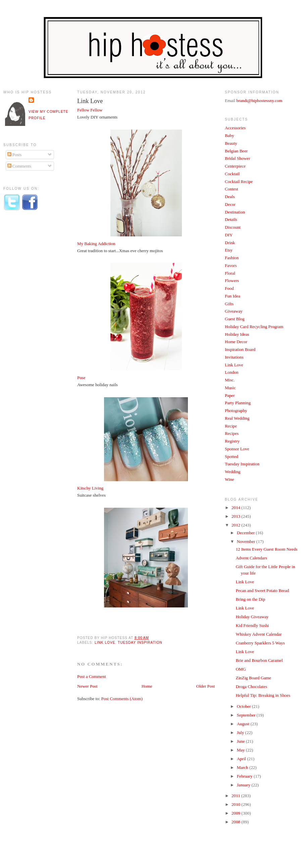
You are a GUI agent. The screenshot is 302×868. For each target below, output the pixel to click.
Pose (81, 378)
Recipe (231, 426)
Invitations (234, 357)
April (242, 759)
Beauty (231, 143)
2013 (236, 516)
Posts (15, 155)
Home (147, 686)
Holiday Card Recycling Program (254, 327)
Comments (19, 166)
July (241, 733)
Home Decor (236, 342)
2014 (236, 508)
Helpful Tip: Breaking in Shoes (263, 695)
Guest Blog (235, 319)
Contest (232, 189)
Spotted (232, 456)
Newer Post (87, 686)
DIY (229, 235)
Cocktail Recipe (239, 181)
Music (230, 388)
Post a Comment (92, 676)
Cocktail (232, 174)
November (247, 541)
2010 (236, 804)
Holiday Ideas (237, 334)
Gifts (229, 304)
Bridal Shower (237, 158)
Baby (229, 135)
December (246, 533)
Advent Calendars (251, 558)
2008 (236, 822)
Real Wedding (237, 418)
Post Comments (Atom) (122, 699)
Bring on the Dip (250, 599)
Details (231, 219)
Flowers (232, 281)
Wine (230, 479)
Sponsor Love (237, 449)
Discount (233, 227)
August (244, 724)
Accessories (235, 128)
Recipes (232, 433)
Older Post (206, 686)
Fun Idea (233, 296)
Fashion (232, 258)
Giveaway (234, 311)
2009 (236, 813)
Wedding (233, 472)
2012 (236, 525)
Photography (236, 410)
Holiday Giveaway (252, 617)
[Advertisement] (30, 327)
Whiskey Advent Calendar (259, 634)
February (245, 776)
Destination (235, 212)
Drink (230, 243)
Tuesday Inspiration (140, 643)
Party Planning (238, 403)
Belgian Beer (236, 151)
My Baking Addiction (96, 244)
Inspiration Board (240, 349)
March (243, 767)
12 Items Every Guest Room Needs (266, 549)
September (247, 715)
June (241, 741)
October (244, 706)
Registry (232, 441)
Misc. (230, 380)
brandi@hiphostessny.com (259, 101)
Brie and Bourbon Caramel (259, 660)
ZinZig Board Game (253, 678)
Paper (230, 395)
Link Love (90, 101)
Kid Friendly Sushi (252, 625)
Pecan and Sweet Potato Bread (262, 590)
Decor (230, 204)
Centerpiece (235, 166)
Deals (230, 197)
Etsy (229, 250)
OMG (241, 669)
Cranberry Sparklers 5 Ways (260, 643)
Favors (231, 265)
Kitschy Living (90, 488)
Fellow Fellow (90, 110)
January (244, 785)
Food (229, 288)
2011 (236, 796)
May (241, 750)
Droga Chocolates (251, 687)
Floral (230, 273)
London (232, 372)
